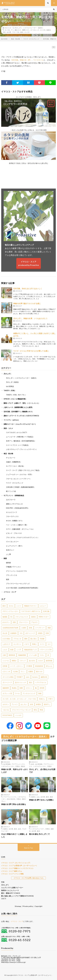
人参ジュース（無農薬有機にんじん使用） (19, 407)
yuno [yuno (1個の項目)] (28, 677)
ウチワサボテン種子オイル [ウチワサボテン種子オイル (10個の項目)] (31, 611)
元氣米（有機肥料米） (14, 462)
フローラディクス (12, 516)
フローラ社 (16, 32)
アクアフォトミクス (18, 764)
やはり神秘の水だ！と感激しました (14, 835)
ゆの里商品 (10, 386)
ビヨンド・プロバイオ (14, 533)
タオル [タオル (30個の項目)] (11, 606)
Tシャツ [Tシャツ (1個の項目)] (15, 704)
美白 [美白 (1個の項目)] (31, 682)
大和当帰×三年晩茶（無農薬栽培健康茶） (21, 487)
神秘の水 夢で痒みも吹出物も (14, 804)
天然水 (18, 766)
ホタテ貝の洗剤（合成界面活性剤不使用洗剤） (23, 588)
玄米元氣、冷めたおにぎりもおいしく (28, 288)
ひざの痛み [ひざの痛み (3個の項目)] (6, 639)
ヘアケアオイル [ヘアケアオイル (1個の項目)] (41, 682)
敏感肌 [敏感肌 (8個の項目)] (5, 617)
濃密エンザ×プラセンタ (14, 504)
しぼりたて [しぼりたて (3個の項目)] (6, 644)
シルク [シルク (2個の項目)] (5, 650)
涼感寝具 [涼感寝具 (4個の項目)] (13, 633)
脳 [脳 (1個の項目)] (36, 688)
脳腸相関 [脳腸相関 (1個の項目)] (6, 688)
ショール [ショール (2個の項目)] (6, 661)
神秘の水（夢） (26, 60)
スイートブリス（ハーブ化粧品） (18, 445)
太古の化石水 (11, 799)
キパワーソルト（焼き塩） (15, 466)
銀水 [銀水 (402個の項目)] (4, 606)
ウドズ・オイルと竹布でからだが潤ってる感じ (31, 351)
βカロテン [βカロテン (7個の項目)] (6, 622)
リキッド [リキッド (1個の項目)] (23, 661)
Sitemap (18, 906)
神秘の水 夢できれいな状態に (41, 800)
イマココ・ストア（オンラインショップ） (16, 863)
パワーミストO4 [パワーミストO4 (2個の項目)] (46, 650)
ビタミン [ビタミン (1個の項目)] (29, 688)
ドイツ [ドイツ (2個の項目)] (42, 644)
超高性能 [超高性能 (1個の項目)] (49, 661)
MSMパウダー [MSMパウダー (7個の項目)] (44, 617)
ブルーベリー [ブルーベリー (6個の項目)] (24, 622)
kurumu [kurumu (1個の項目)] (35, 677)
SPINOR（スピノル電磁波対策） (15, 399)
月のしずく (8, 374)
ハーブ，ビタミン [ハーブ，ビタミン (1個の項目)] (17, 666)
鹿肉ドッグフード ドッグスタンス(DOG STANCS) (21, 416)
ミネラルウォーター (8, 766)
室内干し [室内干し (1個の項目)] (47, 704)
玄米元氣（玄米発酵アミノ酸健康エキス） (19, 412)
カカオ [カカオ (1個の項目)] (41, 661)
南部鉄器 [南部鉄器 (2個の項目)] (12, 655)
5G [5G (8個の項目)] (11, 617)
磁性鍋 (8, 563)
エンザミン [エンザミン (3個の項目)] (17, 644)
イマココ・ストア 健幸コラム (12, 871)
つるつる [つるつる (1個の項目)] (6, 710)
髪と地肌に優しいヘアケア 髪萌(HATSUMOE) (17, 896)
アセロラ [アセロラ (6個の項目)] (34, 622)
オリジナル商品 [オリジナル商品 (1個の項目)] (8, 677)
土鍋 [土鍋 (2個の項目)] (4, 655)
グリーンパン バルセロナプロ (16, 571)
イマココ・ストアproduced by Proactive (29, 263)
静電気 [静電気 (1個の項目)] (38, 704)
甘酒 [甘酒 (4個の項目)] (47, 633)
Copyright (39, 906)
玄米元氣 (15, 60)
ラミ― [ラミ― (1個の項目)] (23, 671)
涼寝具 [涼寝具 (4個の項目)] (40, 633)
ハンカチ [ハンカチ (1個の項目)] (18, 715)
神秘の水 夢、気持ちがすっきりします (15, 771)
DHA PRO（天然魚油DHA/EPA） (18, 508)
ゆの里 (9, 32)
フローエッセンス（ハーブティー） (19, 479)
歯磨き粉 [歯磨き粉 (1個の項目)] (44, 677)
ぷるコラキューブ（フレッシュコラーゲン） (22, 449)
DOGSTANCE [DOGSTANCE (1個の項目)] (7, 715)
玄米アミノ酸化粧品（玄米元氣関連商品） (21, 441)
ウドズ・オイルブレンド (15, 483)
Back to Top (29, 848)
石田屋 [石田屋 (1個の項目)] (5, 666)
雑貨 (5, 558)
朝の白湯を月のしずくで (39, 834)
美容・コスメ (8, 428)
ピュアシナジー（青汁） (15, 546)
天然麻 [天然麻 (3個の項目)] (42, 639)
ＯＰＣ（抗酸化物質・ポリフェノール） (20, 529)
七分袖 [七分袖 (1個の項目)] (15, 671)
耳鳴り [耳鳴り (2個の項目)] (34, 644)
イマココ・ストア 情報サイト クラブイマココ (17, 868)
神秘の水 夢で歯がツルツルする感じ (27, 303)
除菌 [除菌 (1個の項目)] (21, 688)
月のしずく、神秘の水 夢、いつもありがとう (30, 318)
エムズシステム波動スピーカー (12, 888)
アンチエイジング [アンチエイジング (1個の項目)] (29, 693)
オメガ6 (7, 30)
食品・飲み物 (8, 454)
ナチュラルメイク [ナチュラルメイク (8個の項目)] (22, 617)
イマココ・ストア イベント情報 (12, 874)
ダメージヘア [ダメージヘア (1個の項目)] (7, 682)
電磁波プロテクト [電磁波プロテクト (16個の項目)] (30, 606)
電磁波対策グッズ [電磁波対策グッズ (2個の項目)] (30, 650)
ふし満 (8, 554)
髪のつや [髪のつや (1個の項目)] (39, 671)
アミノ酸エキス (16, 30)
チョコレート (11, 458)
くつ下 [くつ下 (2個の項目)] (19, 650)
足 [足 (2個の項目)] (48, 655)
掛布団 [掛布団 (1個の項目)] (42, 688)
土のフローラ (11, 500)
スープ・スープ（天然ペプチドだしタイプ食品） (23, 470)
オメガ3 (27, 32)
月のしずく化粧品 (12, 382)
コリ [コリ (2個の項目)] (49, 644)
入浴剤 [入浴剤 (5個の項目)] (24, 628)
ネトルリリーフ (12, 512)
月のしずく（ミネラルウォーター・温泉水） (29, 28)
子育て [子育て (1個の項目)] (51, 699)
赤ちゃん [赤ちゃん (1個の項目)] (49, 666)
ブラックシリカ (12, 575)
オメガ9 (43, 30)
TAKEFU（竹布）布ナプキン (16, 395)
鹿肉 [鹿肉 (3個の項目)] (26, 639)
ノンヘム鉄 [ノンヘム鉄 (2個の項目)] (33, 655)
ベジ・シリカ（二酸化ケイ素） (17, 525)
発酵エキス (26, 30)
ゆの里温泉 (7, 764)
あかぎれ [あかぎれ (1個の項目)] (32, 661)
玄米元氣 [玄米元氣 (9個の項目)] (46, 611)
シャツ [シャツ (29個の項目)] (19, 606)
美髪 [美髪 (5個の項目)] (49, 628)
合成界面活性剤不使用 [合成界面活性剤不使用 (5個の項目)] (10, 628)
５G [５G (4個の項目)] (21, 633)
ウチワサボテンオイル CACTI (16, 432)
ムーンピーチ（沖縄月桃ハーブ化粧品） (20, 437)
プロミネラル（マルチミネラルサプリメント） (23, 537)
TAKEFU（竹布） (10, 390)
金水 (33, 764)
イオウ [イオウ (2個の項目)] (27, 644)
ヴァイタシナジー (12, 542)
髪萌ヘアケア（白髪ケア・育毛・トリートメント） (22, 403)
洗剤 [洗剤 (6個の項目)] (14, 622)
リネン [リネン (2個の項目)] (42, 655)
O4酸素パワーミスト (13, 567)
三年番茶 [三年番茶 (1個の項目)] (29, 666)
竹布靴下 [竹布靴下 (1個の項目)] (20, 677)
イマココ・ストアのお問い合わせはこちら (29, 878)
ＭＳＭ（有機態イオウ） (15, 521)
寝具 (8, 579)
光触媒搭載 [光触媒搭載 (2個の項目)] (22, 655)
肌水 (51, 797)
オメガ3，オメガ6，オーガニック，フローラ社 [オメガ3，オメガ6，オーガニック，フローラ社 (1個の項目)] (19, 699)
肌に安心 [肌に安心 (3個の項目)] (34, 639)
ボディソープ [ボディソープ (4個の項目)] (30, 633)
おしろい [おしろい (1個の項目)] (24, 704)
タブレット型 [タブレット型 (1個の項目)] (7, 693)
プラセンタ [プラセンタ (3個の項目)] (17, 639)
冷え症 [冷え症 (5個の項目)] (5, 633)
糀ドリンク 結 (11, 491)
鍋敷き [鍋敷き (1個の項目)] (14, 661)
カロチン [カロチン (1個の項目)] (6, 704)
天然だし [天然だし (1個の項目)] (42, 699)
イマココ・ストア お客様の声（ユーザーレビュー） (19, 866)
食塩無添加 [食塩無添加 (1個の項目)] (39, 666)
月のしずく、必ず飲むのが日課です (42, 771)
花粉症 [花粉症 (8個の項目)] (33, 617)
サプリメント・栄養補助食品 (14, 495)
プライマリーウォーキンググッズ (18, 584)
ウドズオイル (38, 60)
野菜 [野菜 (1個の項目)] (41, 710)
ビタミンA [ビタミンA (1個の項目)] (6, 671)
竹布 (3, 882)
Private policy (28, 906)
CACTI (4, 899)
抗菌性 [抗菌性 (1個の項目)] (31, 671)
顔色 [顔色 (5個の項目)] (31, 628)
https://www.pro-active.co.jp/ (15, 962)
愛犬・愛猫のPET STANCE (11, 893)
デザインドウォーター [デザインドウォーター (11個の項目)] (10, 611)
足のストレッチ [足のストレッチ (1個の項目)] (20, 682)
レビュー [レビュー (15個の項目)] (43, 606)
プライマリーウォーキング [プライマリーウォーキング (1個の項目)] (21, 710)
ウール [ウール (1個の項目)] (17, 693)
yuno (38, 797)
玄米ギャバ (10, 550)
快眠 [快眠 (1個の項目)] (40, 693)
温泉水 (49, 30)
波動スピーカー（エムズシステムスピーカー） (20, 424)
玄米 (4, 32)
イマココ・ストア (10, 592)
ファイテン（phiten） (12, 420)
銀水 (22, 32)
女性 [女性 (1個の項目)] (32, 704)
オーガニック (35, 30)
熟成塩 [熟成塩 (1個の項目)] (14, 688)
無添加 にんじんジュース (10, 890)
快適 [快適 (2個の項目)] (12, 650)
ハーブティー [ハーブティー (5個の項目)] (40, 628)
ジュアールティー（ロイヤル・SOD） (20, 474)
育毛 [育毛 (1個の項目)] (35, 710)
